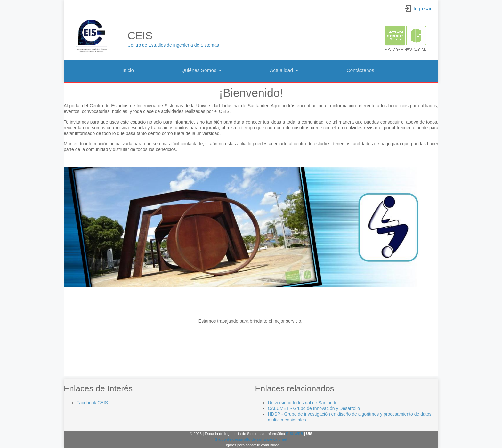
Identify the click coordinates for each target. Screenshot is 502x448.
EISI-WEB (295, 433)
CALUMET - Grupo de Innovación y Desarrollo (314, 408)
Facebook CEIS (92, 403)
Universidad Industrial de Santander (303, 403)
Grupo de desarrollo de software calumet (251, 439)
